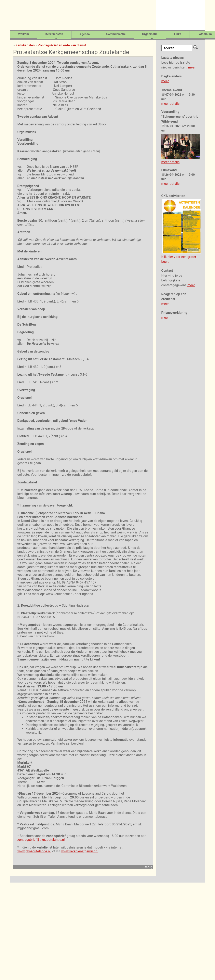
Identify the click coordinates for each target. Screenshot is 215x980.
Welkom (24, 34)
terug (149, 867)
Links (178, 34)
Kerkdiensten (54, 34)
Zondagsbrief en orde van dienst (62, 45)
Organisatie (150, 34)
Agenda (85, 34)
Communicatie (116, 34)
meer (192, 67)
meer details (171, 104)
